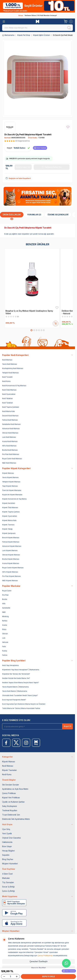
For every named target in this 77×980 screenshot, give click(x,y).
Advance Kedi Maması (11, 429)
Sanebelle (6, 608)
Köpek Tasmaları (9, 770)
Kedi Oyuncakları (9, 394)
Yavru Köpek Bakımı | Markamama (15, 687)
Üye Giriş (6, 829)
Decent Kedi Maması (10, 416)
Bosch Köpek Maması (11, 538)
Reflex (5, 621)
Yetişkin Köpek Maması (11, 482)
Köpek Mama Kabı (9, 520)
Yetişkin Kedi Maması (10, 373)
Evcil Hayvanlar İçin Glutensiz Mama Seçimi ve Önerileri (24, 704)
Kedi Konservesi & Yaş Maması (14, 386)
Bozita (5, 599)
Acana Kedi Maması (10, 441)
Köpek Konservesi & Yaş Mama (14, 499)
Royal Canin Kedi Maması (12, 459)
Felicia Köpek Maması (11, 542)
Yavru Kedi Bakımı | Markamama (15, 691)
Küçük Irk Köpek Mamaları (12, 495)
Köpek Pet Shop (24, 35)
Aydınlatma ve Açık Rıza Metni (15, 789)
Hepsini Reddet (38, 968)
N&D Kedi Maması (9, 463)
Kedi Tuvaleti (7, 377)
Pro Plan (5, 595)
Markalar (6, 878)
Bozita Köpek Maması (11, 559)
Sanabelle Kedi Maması (11, 424)
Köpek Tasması (8, 525)
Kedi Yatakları (7, 398)
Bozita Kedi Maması (10, 450)
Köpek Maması (8, 473)
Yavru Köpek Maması (10, 477)
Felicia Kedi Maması (10, 420)
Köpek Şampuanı (9, 533)
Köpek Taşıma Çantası (11, 512)
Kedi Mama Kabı (9, 411)
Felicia (5, 655)
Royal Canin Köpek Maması (13, 568)
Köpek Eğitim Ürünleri (42, 35)
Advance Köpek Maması (12, 546)
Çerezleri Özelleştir (39, 961)
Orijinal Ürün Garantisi (11, 838)
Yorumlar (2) (34, 215)
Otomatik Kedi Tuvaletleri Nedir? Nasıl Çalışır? (20, 695)
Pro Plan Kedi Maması (11, 454)
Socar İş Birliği (8, 887)
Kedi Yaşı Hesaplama (10, 665)
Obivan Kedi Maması (10, 433)
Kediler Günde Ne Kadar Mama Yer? (16, 678)
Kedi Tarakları (7, 403)
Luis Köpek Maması (10, 550)
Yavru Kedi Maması (10, 364)
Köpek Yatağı (7, 529)
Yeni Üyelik (7, 833)
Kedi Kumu (6, 381)
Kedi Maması (7, 360)
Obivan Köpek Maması (11, 555)
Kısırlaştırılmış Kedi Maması (13, 368)
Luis (4, 638)
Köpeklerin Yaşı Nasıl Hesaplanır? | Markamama (21, 670)
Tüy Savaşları (8, 882)
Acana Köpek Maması (11, 563)
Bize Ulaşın (7, 846)
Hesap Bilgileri (8, 851)
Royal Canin (7, 591)
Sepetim (6, 855)
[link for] (37, 6)
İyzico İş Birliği (8, 891)
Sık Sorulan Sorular (11, 785)
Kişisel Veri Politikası (11, 798)
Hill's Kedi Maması (9, 446)
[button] (31, 330)
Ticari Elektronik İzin (11, 815)
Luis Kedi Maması (9, 437)
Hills (4, 604)
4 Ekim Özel (7, 874)
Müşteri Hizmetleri (10, 864)
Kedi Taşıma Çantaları (11, 407)
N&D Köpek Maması (10, 580)
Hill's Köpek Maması (10, 572)
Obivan (5, 634)
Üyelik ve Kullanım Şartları (13, 802)
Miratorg (5, 616)
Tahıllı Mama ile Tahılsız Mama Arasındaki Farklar (21, 708)
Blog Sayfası (8, 859)
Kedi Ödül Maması (9, 390)
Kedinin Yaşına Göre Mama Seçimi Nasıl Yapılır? (20, 682)
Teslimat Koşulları (10, 810)
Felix (4, 647)
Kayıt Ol (68, 726)
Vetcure (5, 642)
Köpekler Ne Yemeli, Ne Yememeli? (16, 674)
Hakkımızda (7, 842)
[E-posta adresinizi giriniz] (34, 726)
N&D (4, 612)
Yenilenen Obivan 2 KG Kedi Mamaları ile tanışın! (38, 15)
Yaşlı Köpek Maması (10, 486)
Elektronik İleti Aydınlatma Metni (16, 819)
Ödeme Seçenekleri (58, 215)
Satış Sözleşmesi (10, 806)
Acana (5, 625)
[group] (37, 78)
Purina (5, 651)
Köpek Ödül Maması (10, 507)
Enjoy (4, 629)
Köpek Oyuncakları (10, 516)
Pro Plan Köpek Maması (11, 576)
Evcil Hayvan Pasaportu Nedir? (14, 700)
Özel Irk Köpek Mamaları (12, 490)
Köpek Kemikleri (9, 503)
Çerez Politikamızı (45, 955)
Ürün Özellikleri (12, 215)
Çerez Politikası (9, 793)
